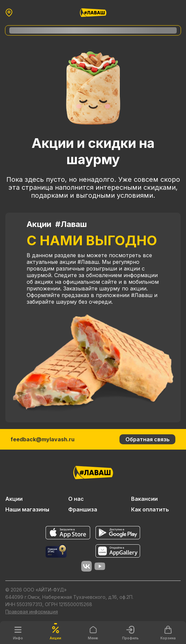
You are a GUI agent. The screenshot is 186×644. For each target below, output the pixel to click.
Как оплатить (150, 509)
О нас (76, 499)
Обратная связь (148, 439)
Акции (14, 499)
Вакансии (144, 499)
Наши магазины (27, 509)
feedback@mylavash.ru (43, 439)
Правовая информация (32, 612)
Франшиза (83, 509)
